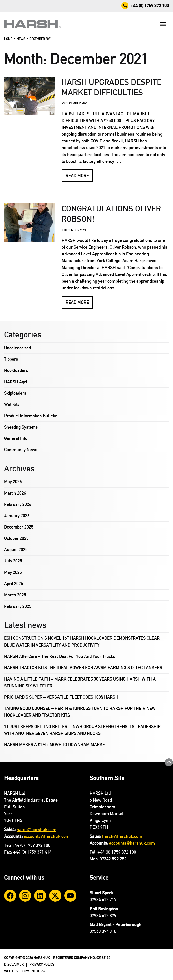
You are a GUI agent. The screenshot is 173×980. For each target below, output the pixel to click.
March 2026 (15, 493)
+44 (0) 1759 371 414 (32, 852)
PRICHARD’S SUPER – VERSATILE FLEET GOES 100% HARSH (61, 697)
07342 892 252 (113, 859)
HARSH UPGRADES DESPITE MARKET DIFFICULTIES (111, 87)
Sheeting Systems (21, 427)
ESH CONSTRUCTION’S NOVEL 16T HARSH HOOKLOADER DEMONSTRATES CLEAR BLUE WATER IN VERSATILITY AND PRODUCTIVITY (82, 642)
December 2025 (19, 527)
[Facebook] (10, 896)
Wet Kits (12, 404)
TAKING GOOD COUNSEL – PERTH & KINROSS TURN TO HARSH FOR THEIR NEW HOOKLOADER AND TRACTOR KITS (80, 712)
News (21, 39)
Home (8, 39)
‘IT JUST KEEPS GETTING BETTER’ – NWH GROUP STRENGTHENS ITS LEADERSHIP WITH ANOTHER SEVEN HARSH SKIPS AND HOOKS (82, 730)
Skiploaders (15, 393)
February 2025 (18, 606)
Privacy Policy (42, 965)
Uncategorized (17, 348)
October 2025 (16, 538)
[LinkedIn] (40, 896)
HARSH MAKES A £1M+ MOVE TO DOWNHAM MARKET (56, 745)
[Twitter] (55, 896)
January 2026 (17, 516)
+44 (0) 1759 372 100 (31, 845)
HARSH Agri (15, 382)
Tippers (11, 359)
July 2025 (13, 561)
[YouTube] (70, 896)
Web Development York (24, 971)
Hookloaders (16, 370)
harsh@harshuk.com (37, 830)
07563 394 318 (103, 931)
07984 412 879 (103, 916)
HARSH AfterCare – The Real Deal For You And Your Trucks (60, 656)
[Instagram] (25, 896)
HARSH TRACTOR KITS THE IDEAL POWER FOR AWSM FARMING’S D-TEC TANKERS (83, 668)
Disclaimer (14, 965)
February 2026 (18, 504)
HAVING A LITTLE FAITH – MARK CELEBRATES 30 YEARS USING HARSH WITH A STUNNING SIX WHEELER (80, 682)
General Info (16, 438)
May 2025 (13, 572)
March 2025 (15, 595)
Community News (21, 450)
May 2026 (13, 482)
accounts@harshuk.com (46, 836)
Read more (77, 176)
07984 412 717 (103, 900)
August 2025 (16, 550)
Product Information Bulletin (31, 416)
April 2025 (14, 584)
